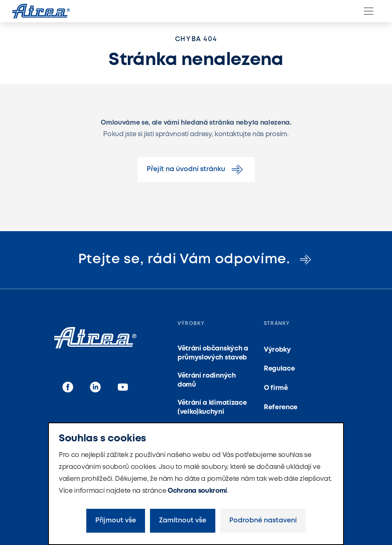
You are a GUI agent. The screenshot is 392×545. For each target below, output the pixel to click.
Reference (281, 407)
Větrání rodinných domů (207, 380)
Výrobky (277, 350)
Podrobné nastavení (263, 521)
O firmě (276, 388)
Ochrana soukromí (197, 491)
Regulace (279, 369)
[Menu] (369, 11)
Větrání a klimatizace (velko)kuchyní (212, 407)
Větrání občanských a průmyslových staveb (213, 353)
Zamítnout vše (183, 521)
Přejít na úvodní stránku (196, 169)
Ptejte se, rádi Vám (196, 260)
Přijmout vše (116, 521)
